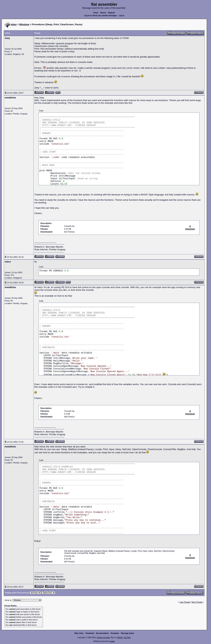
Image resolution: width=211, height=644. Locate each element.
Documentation (102, 633)
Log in (121, 16)
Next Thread (197, 602)
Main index (79, 633)
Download (90, 633)
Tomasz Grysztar (103, 638)
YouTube (127, 638)
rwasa (112, 641)
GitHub (120, 638)
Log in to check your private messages (101, 16)
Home (96, 13)
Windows (24, 24)
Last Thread (185, 602)
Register (112, 13)
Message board (127, 633)
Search (103, 13)
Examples (115, 633)
